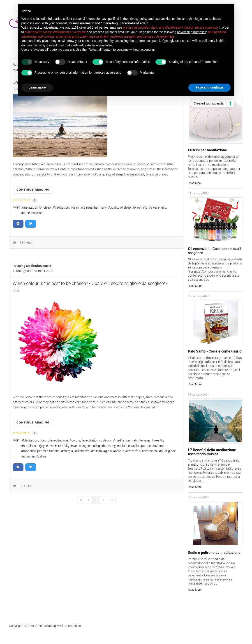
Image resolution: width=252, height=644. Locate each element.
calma (42, 456)
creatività (134, 451)
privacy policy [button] (138, 19)
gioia (109, 451)
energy (146, 440)
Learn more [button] (37, 87)
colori (123, 446)
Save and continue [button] (210, 87)
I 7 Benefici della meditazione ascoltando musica (212, 452)
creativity (63, 446)
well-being (80, 446)
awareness (158, 207)
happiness (30, 446)
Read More (195, 183)
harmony (109, 446)
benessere (151, 451)
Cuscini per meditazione (207, 150)
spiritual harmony (94, 207)
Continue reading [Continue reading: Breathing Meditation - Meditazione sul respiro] (33, 190)
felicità (97, 451)
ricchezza (83, 451)
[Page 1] (96, 500)
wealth (158, 440)
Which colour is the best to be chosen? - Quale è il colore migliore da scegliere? (90, 283)
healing (95, 446)
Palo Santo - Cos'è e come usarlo (215, 351)
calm (76, 207)
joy (43, 446)
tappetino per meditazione (41, 451)
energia (68, 451)
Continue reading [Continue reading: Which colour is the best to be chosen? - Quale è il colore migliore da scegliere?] (33, 422)
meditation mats (126, 440)
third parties (100, 27)
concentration (33, 213)
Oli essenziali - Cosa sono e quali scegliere (215, 251)
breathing (141, 207)
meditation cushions (97, 440)
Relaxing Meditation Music (32, 266)
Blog (16, 290)
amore (120, 451)
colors (76, 440)
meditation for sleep (37, 207)
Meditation (61, 207)
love (51, 446)
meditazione (60, 440)
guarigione (168, 451)
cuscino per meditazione (147, 446)
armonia (29, 456)
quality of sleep (120, 207)
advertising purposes (192, 32)
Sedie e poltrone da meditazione (214, 553)
